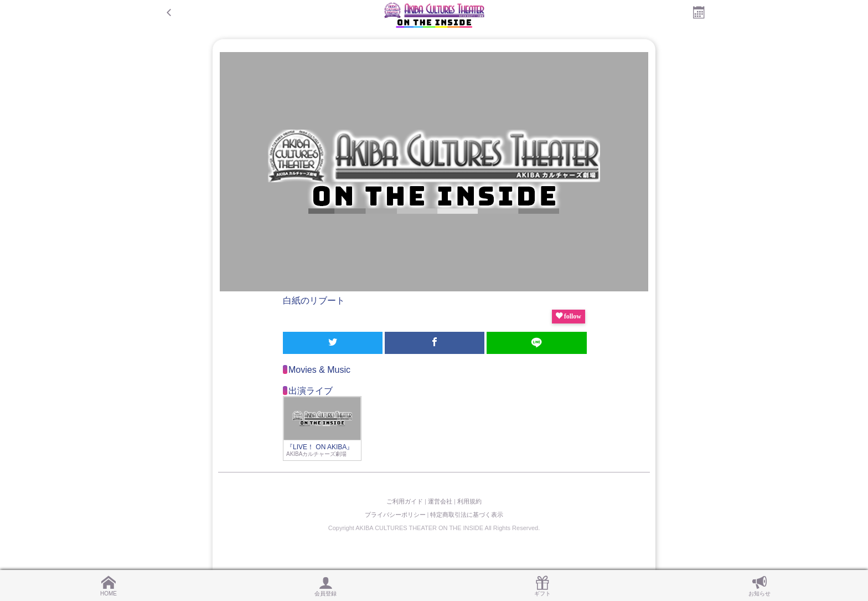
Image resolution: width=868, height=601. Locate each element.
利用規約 (469, 501)
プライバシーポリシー (395, 515)
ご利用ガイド (405, 501)
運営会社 (440, 501)
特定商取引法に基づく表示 (467, 515)
